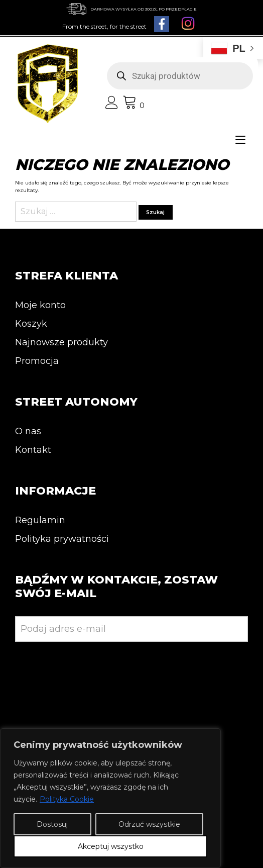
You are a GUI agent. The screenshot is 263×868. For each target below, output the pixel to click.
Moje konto (40, 305)
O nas (28, 431)
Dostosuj (52, 824)
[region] (110, 798)
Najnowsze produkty (61, 342)
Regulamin (40, 520)
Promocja (37, 361)
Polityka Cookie (67, 799)
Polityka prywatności (62, 539)
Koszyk (31, 324)
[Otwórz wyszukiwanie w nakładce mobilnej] (180, 76)
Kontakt (33, 450)
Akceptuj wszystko (111, 846)
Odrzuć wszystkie (149, 824)
